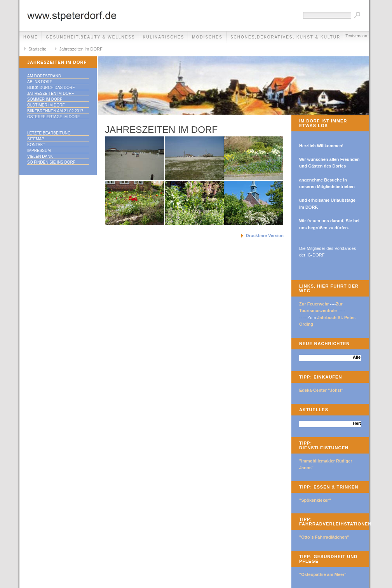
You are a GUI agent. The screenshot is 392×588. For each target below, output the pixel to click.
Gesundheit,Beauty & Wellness (91, 37)
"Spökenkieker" (315, 500)
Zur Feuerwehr (314, 304)
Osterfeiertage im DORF (53, 117)
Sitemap (36, 139)
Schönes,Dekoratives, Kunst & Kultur (285, 37)
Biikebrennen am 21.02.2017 (55, 111)
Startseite (37, 49)
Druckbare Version (265, 236)
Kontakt (36, 145)
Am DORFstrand (44, 76)
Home (31, 37)
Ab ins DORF (40, 82)
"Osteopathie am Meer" (323, 574)
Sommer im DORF (45, 99)
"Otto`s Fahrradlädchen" (324, 537)
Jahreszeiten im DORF (81, 49)
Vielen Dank (40, 156)
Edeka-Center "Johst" (321, 390)
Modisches (207, 37)
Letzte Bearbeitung (49, 133)
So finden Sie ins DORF (51, 162)
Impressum (39, 151)
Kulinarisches (164, 37)
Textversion (356, 36)
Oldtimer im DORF (46, 105)
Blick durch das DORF (51, 88)
